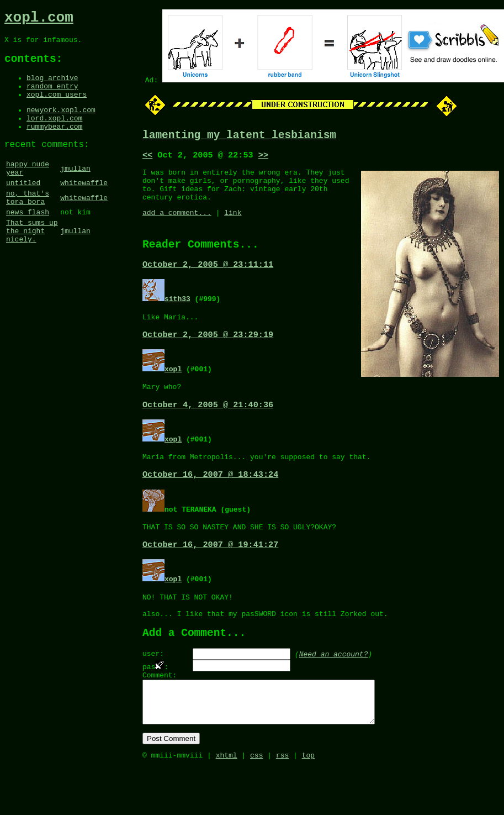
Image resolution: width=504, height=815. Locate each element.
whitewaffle (84, 207)
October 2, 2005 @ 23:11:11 (208, 280)
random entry (52, 97)
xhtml (227, 803)
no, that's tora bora (28, 224)
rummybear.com (54, 144)
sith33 (177, 314)
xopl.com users (57, 107)
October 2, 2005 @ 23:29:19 (208, 353)
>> (263, 159)
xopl (173, 387)
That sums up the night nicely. (32, 264)
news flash (28, 241)
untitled (23, 207)
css (256, 803)
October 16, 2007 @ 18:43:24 (210, 498)
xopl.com (39, 19)
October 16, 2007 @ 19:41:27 (210, 571)
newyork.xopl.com (61, 124)
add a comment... (177, 224)
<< (147, 159)
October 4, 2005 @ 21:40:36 (208, 426)
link (233, 224)
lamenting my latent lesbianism (239, 137)
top (308, 803)
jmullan (75, 190)
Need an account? (334, 688)
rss (282, 803)
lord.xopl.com (54, 134)
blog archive (52, 87)
